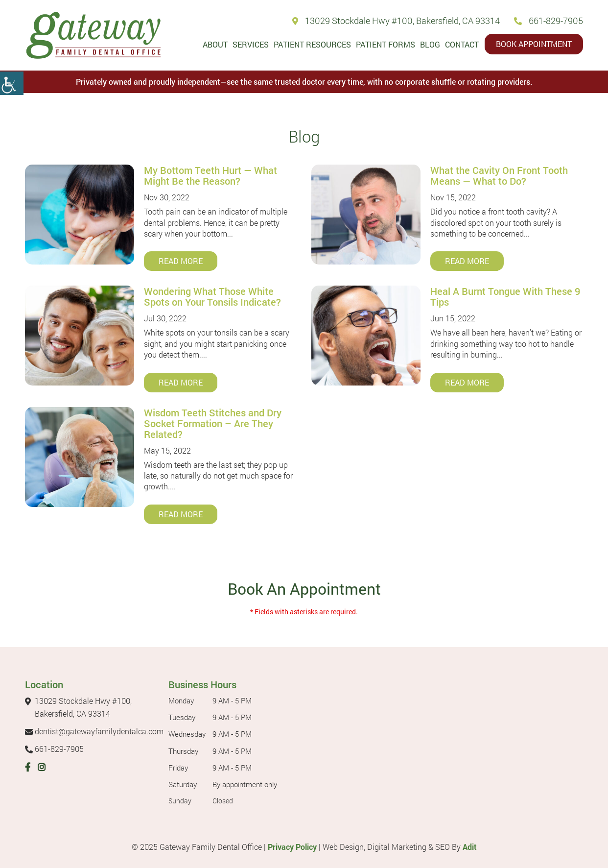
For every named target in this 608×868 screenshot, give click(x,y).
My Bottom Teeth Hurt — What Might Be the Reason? (210, 175)
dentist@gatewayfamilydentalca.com (94, 731)
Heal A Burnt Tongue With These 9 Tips (505, 296)
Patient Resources (312, 44)
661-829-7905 (549, 21)
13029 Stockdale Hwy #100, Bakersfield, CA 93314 (396, 21)
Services (251, 44)
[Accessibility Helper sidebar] (12, 83)
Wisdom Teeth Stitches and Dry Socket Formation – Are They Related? (213, 423)
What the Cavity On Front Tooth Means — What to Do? (499, 175)
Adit (470, 847)
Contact (462, 44)
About (215, 44)
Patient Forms (386, 44)
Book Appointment (534, 44)
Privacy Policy (292, 847)
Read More (181, 261)
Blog (430, 44)
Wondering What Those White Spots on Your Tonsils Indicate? (212, 296)
